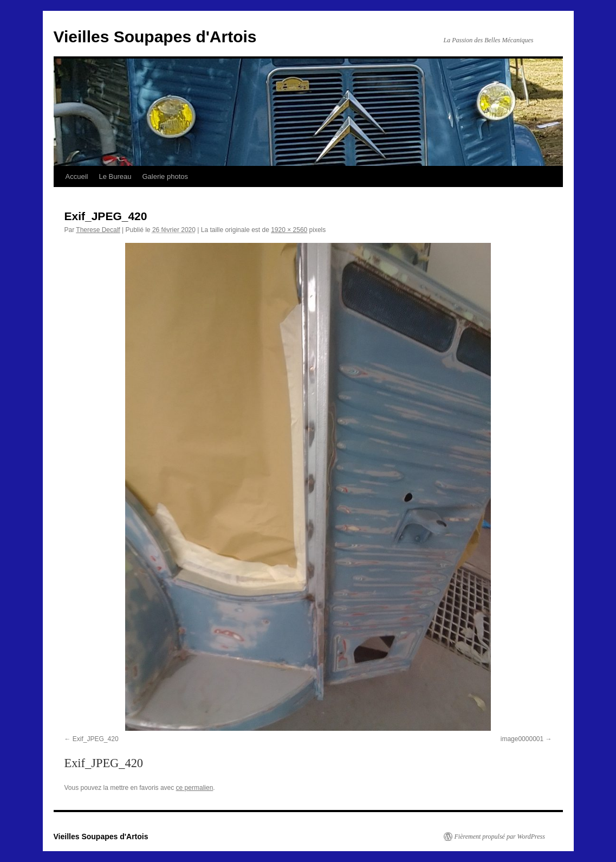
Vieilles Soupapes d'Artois (155, 37)
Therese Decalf (98, 230)
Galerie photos (165, 176)
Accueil (77, 176)
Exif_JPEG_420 (96, 739)
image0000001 (522, 739)
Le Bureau (115, 176)
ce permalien (195, 788)
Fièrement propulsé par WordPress (500, 837)
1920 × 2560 (289, 230)
